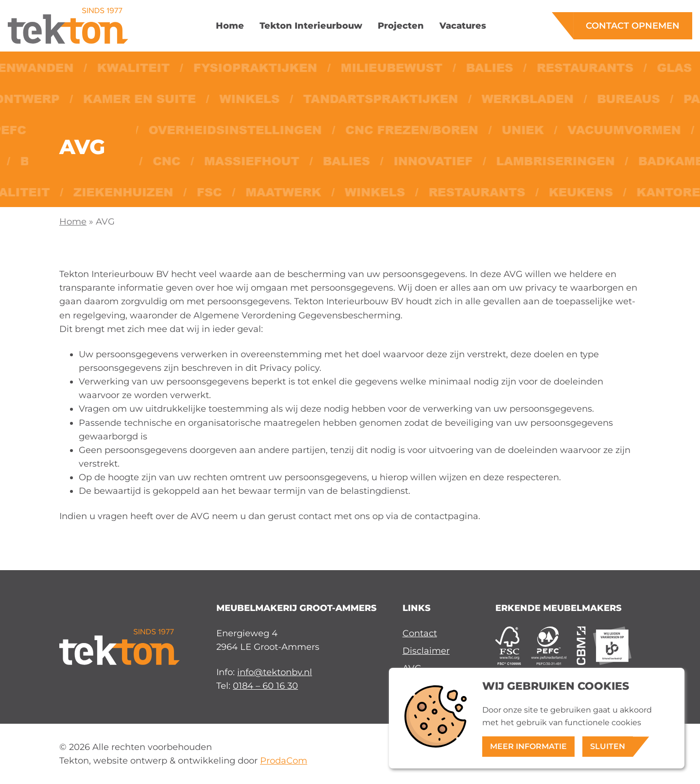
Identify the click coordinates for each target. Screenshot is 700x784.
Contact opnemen (633, 26)
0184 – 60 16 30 (265, 686)
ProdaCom (284, 760)
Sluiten (608, 746)
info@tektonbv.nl (275, 672)
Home (73, 221)
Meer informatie (528, 746)
